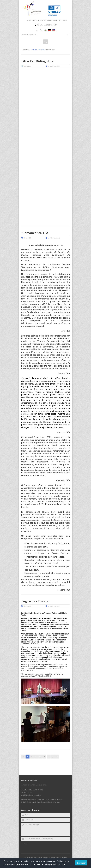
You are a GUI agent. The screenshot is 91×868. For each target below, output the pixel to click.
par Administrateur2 (54, 606)
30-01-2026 (27, 66)
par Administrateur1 (54, 66)
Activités (42, 50)
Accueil (35, 50)
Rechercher (46, 42)
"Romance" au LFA (35, 233)
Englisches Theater (35, 601)
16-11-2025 (27, 606)
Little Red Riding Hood (38, 61)
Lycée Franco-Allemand (41, 858)
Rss (41, 30)
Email (37, 30)
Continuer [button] (81, 863)
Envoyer (26, 844)
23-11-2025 (27, 238)
